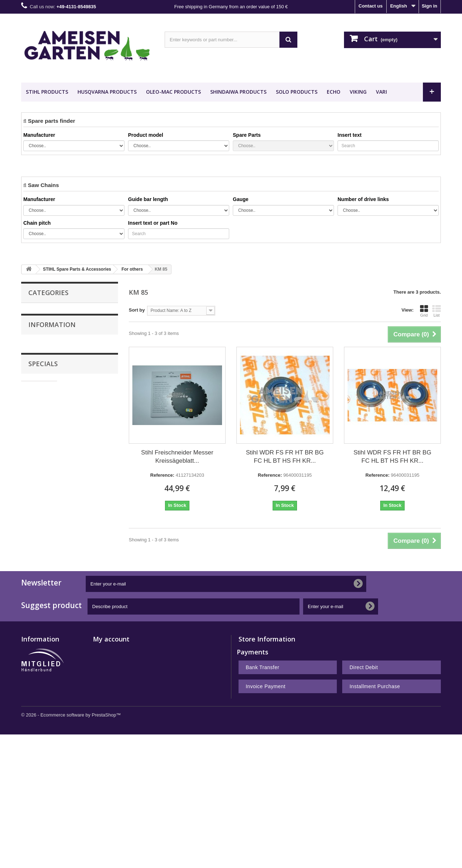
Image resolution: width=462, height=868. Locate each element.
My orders (104, 715)
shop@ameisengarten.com (294, 743)
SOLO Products (297, 92)
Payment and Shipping (57, 469)
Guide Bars (41, 325)
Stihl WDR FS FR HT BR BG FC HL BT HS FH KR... (285, 457)
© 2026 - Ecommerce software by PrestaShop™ (71, 848)
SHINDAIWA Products (238, 92)
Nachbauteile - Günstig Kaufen (68, 404)
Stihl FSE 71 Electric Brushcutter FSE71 (88, 552)
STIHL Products (47, 92)
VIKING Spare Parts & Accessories (67, 377)
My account (111, 703)
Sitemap (30, 799)
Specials (43, 529)
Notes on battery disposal (50, 789)
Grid (424, 311)
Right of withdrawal (43, 771)
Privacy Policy (48, 502)
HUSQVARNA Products (107, 92)
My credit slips (109, 733)
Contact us (371, 6)
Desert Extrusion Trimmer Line (62, 391)
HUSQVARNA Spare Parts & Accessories (59, 358)
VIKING (358, 92)
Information (52, 450)
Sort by (137, 310)
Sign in (430, 6)
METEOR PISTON (53, 419)
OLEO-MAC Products (173, 92)
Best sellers (34, 724)
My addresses (108, 743)
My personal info (111, 752)
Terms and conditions (56, 491)
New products (37, 715)
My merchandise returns (120, 724)
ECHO (334, 92)
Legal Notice (47, 480)
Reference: (162, 475)
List (437, 311)
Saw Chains (41, 310)
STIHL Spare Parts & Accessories (65, 339)
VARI (381, 92)
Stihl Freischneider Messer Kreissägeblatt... (177, 457)
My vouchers (107, 761)
